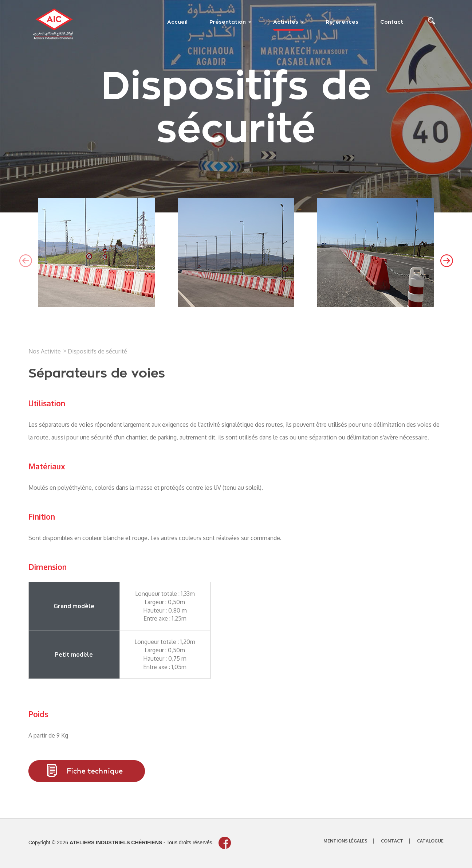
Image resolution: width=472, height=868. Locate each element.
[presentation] (25, 261)
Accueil (177, 22)
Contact (392, 22)
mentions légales (345, 841)
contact (392, 841)
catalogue (430, 841)
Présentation (230, 22)
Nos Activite (45, 351)
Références (342, 22)
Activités (288, 22)
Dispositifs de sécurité (97, 351)
